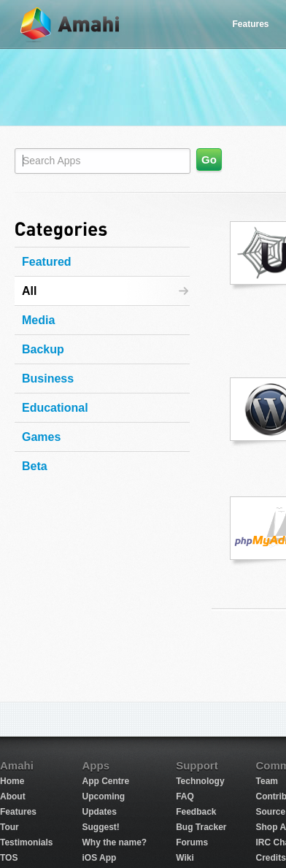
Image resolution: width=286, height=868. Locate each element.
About (13, 796)
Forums (192, 842)
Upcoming (103, 796)
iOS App (99, 858)
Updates (99, 812)
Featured (47, 262)
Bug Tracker (201, 827)
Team (267, 781)
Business (48, 379)
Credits (271, 858)
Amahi (71, 24)
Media (38, 320)
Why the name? (114, 842)
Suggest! (100, 827)
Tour (9, 827)
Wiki (185, 858)
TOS (9, 858)
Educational (55, 408)
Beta (35, 466)
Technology (200, 781)
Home (12, 781)
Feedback (196, 812)
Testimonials (26, 842)
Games (41, 437)
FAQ (185, 796)
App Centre (105, 781)
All (29, 291)
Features (250, 24)
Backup (43, 349)
